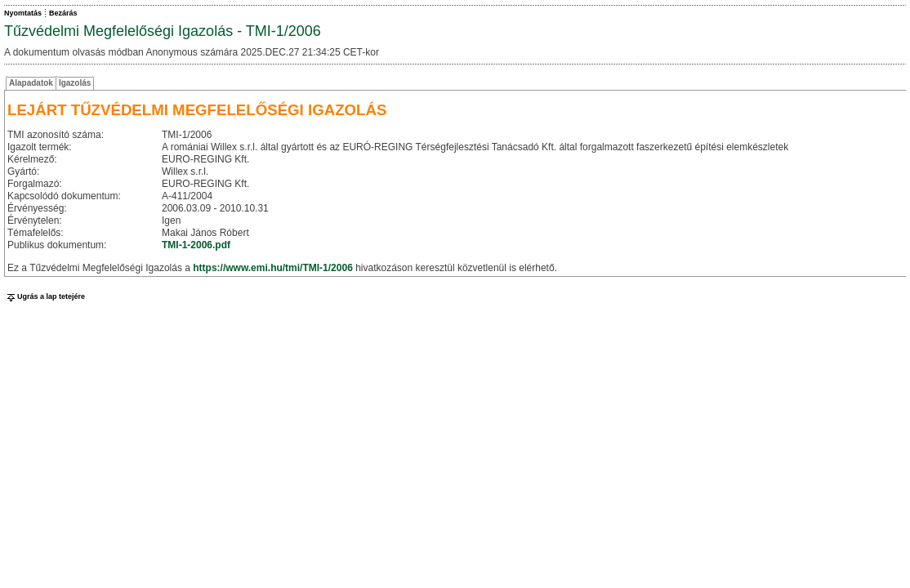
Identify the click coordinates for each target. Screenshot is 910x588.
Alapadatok (31, 83)
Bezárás (63, 13)
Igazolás (75, 83)
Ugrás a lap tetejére (45, 296)
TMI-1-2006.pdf (196, 245)
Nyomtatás (23, 13)
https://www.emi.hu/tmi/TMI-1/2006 (273, 268)
